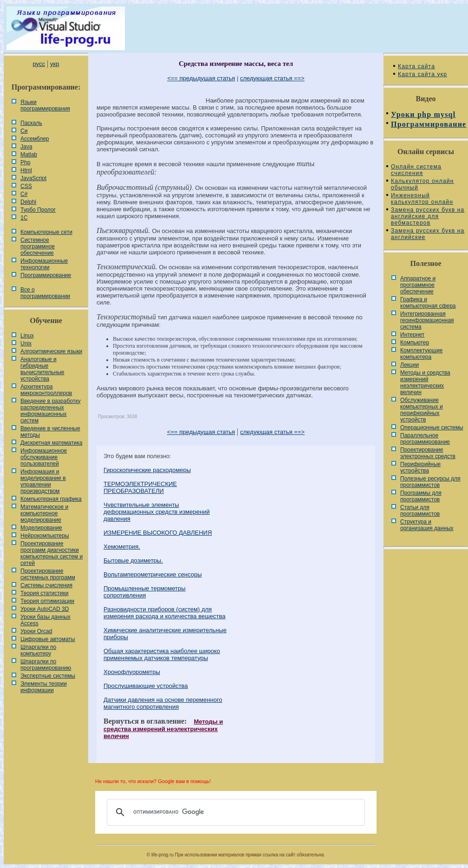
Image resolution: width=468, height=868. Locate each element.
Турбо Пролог (38, 210)
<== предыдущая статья (201, 78)
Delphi (28, 202)
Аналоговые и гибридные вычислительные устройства (42, 369)
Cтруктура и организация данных (427, 525)
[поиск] (234, 812)
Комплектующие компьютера (421, 354)
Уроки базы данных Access (45, 620)
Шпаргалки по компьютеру (38, 650)
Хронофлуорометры (132, 672)
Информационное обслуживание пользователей (44, 457)
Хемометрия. (122, 547)
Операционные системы (432, 428)
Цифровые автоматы (48, 639)
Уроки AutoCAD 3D (45, 609)
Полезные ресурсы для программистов (430, 482)
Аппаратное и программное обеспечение (418, 285)
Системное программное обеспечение (38, 246)
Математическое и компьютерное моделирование (44, 513)
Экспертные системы (48, 676)
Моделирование (41, 528)
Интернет (412, 335)
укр (55, 64)
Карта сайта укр (422, 74)
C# (24, 194)
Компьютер (415, 343)
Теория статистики (44, 593)
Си (24, 131)
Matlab (29, 155)
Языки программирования (45, 105)
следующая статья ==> (272, 78)
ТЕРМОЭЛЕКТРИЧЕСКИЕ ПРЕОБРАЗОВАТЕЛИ (140, 487)
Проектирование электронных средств (428, 453)
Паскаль (31, 123)
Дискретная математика (51, 443)
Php (25, 162)
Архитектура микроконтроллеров (46, 390)
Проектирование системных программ (48, 574)
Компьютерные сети (46, 232)
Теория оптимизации (47, 601)
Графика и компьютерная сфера (428, 303)
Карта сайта (416, 66)
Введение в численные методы (50, 432)
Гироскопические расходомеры (147, 470)
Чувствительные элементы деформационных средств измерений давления (157, 512)
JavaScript (33, 178)
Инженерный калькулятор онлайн (422, 199)
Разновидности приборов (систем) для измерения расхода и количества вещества (164, 613)
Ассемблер (35, 139)
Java (26, 147)
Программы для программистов (421, 496)
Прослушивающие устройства (146, 686)
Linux (27, 336)
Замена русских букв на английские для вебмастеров (428, 216)
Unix (26, 343)
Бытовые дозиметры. (133, 560)
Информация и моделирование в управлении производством (43, 481)
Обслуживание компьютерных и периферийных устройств (422, 410)
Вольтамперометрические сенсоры (153, 574)
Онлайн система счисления (416, 170)
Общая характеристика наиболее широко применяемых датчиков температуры (162, 654)
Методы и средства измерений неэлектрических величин (163, 729)
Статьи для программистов (420, 511)
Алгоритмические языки (51, 351)
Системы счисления (46, 585)
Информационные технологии (44, 264)
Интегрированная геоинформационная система (427, 320)
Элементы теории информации (44, 687)
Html (26, 170)
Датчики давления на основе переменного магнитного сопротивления (163, 703)
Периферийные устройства (420, 467)
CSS (26, 186)
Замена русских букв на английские (428, 234)
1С (24, 218)
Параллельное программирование (425, 439)
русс (39, 64)
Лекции (409, 365)
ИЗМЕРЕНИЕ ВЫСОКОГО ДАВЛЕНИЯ (158, 533)
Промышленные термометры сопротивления (145, 592)
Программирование (46, 275)
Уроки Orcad (36, 631)
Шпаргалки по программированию (46, 665)
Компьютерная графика (51, 499)
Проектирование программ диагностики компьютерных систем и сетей (52, 553)
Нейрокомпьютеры (45, 536)
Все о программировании (45, 293)
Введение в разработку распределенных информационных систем (51, 411)
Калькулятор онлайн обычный (422, 184)
